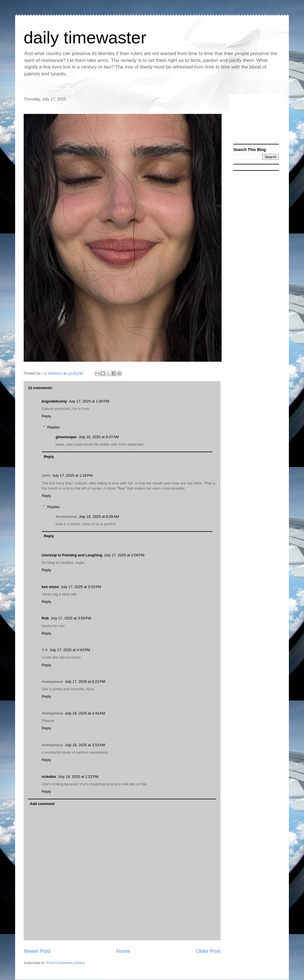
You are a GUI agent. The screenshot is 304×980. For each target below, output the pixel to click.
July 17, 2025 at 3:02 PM (81, 587)
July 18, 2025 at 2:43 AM (85, 713)
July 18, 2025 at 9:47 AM (99, 437)
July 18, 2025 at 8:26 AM (99, 517)
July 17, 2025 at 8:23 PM (85, 682)
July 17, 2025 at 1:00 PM (89, 401)
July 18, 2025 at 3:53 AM (85, 745)
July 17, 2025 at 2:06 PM (124, 555)
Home (123, 951)
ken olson (50, 587)
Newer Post (37, 951)
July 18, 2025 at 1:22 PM (78, 777)
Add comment (42, 804)
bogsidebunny (54, 401)
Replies (53, 427)
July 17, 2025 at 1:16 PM (72, 475)
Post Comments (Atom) (66, 963)
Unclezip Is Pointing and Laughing (72, 555)
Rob (45, 618)
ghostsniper (66, 437)
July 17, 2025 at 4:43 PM (70, 650)
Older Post (208, 951)
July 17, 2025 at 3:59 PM (71, 618)
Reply (46, 416)
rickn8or (49, 777)
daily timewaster (85, 38)
